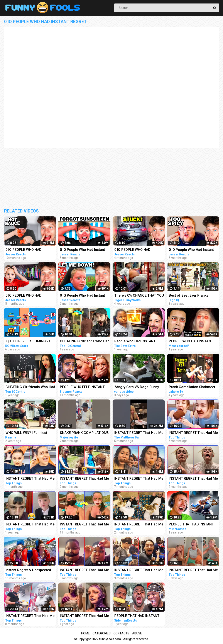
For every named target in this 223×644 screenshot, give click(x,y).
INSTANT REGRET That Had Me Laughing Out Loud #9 (139, 479)
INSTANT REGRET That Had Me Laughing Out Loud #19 (139, 525)
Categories (102, 633)
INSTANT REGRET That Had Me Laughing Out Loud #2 (30, 525)
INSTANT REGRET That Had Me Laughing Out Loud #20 (30, 479)
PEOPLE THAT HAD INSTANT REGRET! (137, 616)
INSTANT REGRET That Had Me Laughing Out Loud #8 (30, 616)
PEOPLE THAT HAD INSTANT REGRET (191, 525)
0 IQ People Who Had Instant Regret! (82, 296)
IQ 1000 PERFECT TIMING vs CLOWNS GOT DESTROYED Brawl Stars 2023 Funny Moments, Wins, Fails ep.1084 (29, 342)
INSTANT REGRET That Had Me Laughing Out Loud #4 (84, 525)
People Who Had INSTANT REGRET (135, 342)
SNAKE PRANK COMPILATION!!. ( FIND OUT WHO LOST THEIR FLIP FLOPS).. (84, 433)
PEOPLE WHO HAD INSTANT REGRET (191, 342)
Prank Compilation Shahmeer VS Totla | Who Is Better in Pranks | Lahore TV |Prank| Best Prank (194, 387)
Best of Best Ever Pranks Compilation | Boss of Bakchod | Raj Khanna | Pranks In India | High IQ (194, 296)
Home (85, 633)
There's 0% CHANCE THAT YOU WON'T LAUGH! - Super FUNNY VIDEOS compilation (139, 296)
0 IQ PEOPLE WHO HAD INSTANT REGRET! (24, 296)
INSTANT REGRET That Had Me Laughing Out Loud (139, 433)
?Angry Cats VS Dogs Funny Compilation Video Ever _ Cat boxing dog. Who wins (138, 387)
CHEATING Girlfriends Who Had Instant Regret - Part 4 (85, 342)
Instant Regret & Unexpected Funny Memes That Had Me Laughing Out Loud (28, 570)
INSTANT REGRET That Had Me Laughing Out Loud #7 (84, 479)
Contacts (121, 633)
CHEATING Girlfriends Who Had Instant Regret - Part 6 (30, 387)
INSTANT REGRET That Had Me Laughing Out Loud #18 (84, 570)
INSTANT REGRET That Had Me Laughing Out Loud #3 (84, 616)
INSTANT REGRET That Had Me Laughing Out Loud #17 (139, 570)
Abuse (137, 633)
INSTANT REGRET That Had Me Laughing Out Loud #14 (193, 433)
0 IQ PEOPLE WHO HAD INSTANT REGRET (24, 250)
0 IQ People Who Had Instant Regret (82, 250)
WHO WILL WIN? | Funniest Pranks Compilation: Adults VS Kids (30, 433)
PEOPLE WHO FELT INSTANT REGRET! (82, 387)
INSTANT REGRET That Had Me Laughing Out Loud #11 (193, 479)
